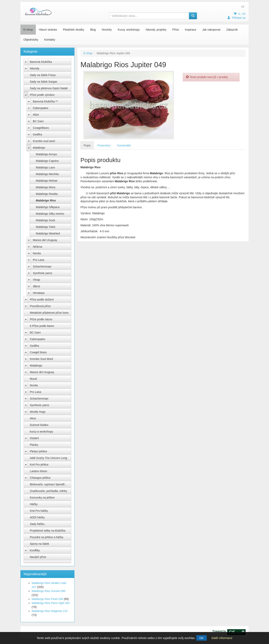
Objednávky (31, 40)
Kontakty (50, 40)
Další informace (222, 638)
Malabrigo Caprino (47, 161)
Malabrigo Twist (46, 227)
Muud (33, 379)
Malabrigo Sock (46, 220)
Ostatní (34, 438)
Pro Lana (39, 260)
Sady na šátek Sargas (44, 82)
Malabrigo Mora (46, 187)
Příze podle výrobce (42, 95)
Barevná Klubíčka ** (45, 101)
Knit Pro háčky (39, 511)
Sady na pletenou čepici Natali (49, 88)
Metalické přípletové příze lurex (49, 313)
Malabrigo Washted (48, 233)
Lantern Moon (38, 471)
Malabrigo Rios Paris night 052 (51, 603)
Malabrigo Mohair (47, 181)
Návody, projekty (156, 30)
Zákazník (232, 30)
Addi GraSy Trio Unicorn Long (48, 458)
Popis (87, 145)
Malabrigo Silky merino (50, 214)
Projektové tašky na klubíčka (48, 531)
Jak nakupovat (211, 30)
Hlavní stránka (48, 30)
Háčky (34, 504)
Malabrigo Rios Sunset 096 (48, 591)
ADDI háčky (37, 517)
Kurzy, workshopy (129, 30)
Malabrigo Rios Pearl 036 (47, 599)
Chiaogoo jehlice (40, 478)
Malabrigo (39, 148)
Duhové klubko (39, 425)
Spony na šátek (40, 544)
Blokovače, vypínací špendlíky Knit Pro (51, 484)
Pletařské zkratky (74, 30)
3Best (36, 286)
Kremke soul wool (44, 141)
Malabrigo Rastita (47, 194)
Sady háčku (37, 524)
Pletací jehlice (38, 451)
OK (202, 638)
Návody (35, 68)
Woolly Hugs (38, 412)
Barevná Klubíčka (41, 62)
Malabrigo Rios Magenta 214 (50, 611)
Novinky (107, 30)
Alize (36, 115)
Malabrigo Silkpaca (48, 207)
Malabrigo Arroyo (46, 154)
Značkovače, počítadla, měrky (48, 491)
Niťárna (38, 247)
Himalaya (39, 293)
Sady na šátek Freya (43, 75)
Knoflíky (35, 550)
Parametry (104, 145)
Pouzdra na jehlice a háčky (47, 537)
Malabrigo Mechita (47, 174)
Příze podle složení (42, 299)
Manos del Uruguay (45, 240)
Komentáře (124, 145)
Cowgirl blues (38, 352)
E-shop (28, 30)
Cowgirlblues (41, 128)
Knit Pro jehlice (39, 465)
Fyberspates (41, 108)
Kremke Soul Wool (41, 359)
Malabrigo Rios (46, 200)
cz (243, 6)
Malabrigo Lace (45, 167)
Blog (93, 30)
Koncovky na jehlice (42, 498)
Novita (37, 253)
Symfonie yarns (42, 273)
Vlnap (36, 280)
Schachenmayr (42, 266)
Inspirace (191, 30)
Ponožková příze (40, 306)
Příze (176, 30)
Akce (33, 418)
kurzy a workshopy (41, 432)
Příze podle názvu (41, 319)
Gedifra (37, 134)
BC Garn (38, 121)
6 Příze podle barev (42, 326)
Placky (34, 445)
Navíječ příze (38, 557)
